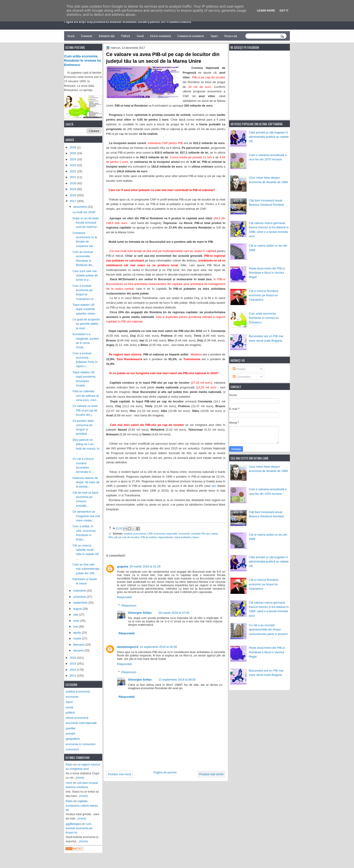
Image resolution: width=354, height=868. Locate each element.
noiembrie (80, 591)
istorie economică (77, 718)
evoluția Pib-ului (201, 533)
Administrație (107, 36)
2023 (73, 165)
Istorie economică (161, 36)
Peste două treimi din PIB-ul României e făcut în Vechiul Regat (267, 273)
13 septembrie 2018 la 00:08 (158, 647)
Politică (126, 36)
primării (70, 734)
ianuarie (79, 650)
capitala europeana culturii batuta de (82, 805)
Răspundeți (124, 597)
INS (111, 537)
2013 (73, 675)
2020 (73, 183)
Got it (284, 10)
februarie (79, 645)
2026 (73, 147)
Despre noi (231, 36)
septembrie (81, 603)
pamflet (70, 728)
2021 (73, 177)
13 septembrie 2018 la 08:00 (177, 680)
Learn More (266, 10)
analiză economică (135, 533)
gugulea (123, 566)
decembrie (80, 207)
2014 (73, 670)
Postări (239, 369)
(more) (80, 778)
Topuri (214, 36)
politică (70, 713)
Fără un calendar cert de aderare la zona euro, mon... (86, 396)
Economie (87, 36)
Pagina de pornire (165, 772)
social (69, 707)
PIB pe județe (149, 537)
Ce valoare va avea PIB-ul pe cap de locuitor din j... (85, 410)
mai (76, 626)
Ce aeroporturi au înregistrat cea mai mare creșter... (86, 516)
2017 (73, 201)
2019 (73, 189)
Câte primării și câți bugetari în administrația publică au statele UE (269, 137)
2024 (73, 159)
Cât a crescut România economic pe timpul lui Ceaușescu (264, 295)
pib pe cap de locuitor (127, 537)
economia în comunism (81, 744)
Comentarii (242, 377)
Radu (69, 764)
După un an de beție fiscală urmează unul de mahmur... (86, 223)
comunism (72, 749)
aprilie (77, 633)
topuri (196, 537)
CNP (150, 533)
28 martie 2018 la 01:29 (145, 566)
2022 (73, 171)
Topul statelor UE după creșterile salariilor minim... (85, 309)
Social (140, 36)
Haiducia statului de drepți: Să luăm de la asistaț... (86, 482)
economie (184, 533)
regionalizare (166, 537)
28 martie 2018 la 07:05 (174, 613)
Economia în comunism (191, 36)
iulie (76, 615)
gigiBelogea (73, 824)
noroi (69, 783)
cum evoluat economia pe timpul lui (79, 828)
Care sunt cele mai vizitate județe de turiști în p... (85, 275)
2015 (73, 664)
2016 (73, 658)
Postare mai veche (211, 774)
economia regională (165, 533)
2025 (73, 153)
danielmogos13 (128, 647)
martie (78, 638)
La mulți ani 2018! (84, 212)
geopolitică (73, 739)
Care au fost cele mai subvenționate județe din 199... (86, 569)
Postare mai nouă (119, 774)
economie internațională (81, 723)
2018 (73, 195)
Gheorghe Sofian (140, 613)
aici (214, 486)
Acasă (71, 36)
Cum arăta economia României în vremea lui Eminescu (264, 318)
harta (214, 533)
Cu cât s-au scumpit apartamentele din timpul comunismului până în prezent (268, 630)
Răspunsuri (129, 605)
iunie (77, 621)
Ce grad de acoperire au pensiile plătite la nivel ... (86, 324)
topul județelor (183, 537)
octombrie (80, 597)
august (78, 609)
